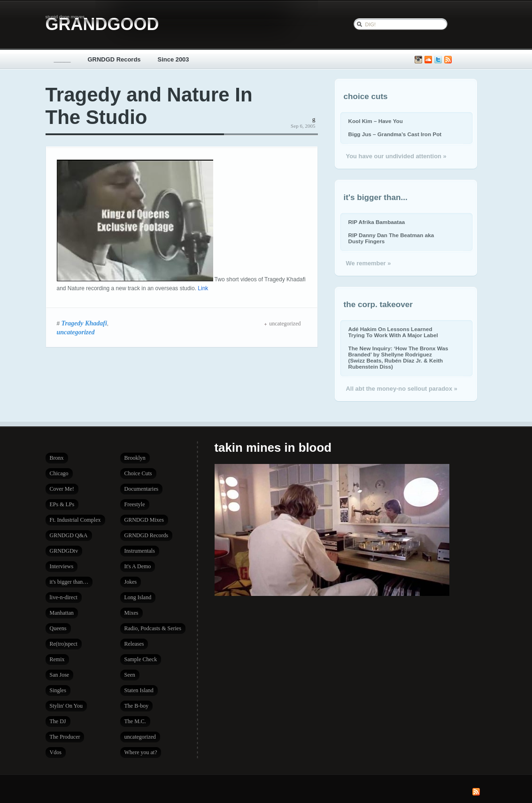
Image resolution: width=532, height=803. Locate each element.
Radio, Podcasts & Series (153, 628)
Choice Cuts (138, 473)
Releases (134, 644)
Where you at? (141, 752)
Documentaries (142, 489)
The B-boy (137, 706)
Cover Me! (62, 489)
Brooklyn (135, 458)
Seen (130, 675)
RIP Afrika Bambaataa (377, 222)
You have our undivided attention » (396, 156)
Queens (58, 628)
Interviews (62, 566)
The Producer (65, 737)
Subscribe (448, 60)
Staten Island (139, 690)
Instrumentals (140, 551)
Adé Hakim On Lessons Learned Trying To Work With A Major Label (393, 332)
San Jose (60, 675)
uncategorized (76, 332)
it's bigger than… (69, 582)
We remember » (369, 263)
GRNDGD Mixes (144, 520)
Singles (58, 690)
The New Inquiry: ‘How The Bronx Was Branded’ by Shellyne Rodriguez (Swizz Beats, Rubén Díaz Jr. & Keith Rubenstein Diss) (398, 357)
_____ (62, 59)
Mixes (131, 613)
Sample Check (141, 659)
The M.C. (135, 721)
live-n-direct (64, 597)
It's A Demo (138, 566)
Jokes (131, 582)
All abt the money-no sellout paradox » (402, 389)
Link (203, 288)
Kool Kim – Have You (376, 121)
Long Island (138, 597)
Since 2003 (173, 59)
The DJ (58, 721)
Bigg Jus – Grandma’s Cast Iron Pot (395, 134)
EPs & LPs (62, 504)
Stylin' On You (66, 706)
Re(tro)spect (64, 644)
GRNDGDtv (64, 551)
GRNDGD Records (114, 59)
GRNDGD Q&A (69, 535)
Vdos (56, 752)
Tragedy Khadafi (84, 323)
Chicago (59, 473)
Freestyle (135, 504)
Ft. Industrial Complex (75, 520)
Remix (57, 659)
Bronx (57, 458)
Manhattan (62, 613)
